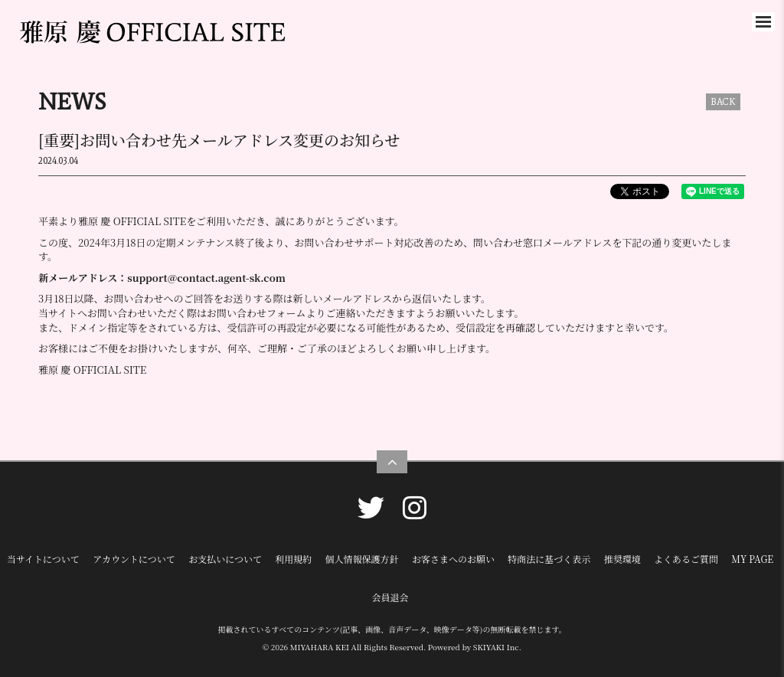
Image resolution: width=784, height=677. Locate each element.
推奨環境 (622, 559)
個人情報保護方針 (362, 559)
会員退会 (390, 597)
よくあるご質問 (686, 559)
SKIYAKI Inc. (497, 647)
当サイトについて (43, 559)
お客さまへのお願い (453, 559)
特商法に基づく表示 (549, 559)
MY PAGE (752, 559)
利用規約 (293, 559)
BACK (723, 102)
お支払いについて (225, 559)
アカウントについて (134, 559)
